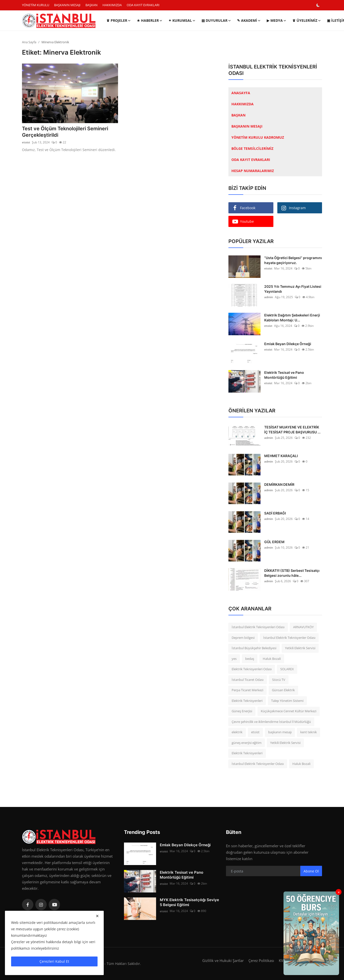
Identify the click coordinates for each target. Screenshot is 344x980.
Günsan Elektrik (283, 690)
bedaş (250, 659)
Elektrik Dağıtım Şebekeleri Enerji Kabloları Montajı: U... (292, 318)
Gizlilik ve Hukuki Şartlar (223, 960)
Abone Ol (311, 871)
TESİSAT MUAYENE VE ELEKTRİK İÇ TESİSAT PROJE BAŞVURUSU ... (292, 430)
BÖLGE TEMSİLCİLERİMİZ (252, 148)
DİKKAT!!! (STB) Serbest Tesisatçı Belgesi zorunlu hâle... (292, 573)
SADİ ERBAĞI (275, 513)
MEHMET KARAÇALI (281, 456)
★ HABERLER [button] (150, 21)
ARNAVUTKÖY (303, 627)
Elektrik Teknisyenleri (247, 701)
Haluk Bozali (272, 659)
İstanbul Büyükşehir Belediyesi (254, 648)
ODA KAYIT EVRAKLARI (143, 5)
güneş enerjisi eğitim (247, 743)
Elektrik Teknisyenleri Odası (252, 669)
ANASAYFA (241, 93)
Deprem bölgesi (243, 638)
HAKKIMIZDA (112, 5)
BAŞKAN (91, 5)
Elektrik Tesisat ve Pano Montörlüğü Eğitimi (284, 375)
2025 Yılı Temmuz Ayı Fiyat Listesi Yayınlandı (293, 289)
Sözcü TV (279, 680)
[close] (97, 916)
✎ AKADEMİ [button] (249, 21)
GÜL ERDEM (274, 542)
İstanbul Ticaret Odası (248, 680)
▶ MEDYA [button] (277, 21)
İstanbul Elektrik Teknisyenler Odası (289, 638)
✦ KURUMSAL (182, 21)
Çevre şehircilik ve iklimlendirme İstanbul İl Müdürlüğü (271, 722)
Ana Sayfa (29, 42)
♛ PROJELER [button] (119, 21)
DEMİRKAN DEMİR (279, 484)
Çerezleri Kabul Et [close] (54, 961)
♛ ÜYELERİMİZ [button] (307, 21)
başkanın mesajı (280, 732)
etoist (26, 143)
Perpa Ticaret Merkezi (247, 690)
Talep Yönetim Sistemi (287, 701)
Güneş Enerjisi (242, 711)
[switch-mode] (319, 5)
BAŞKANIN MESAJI (67, 5)
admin (269, 297)
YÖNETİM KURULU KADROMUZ (258, 137)
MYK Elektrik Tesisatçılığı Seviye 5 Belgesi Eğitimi (189, 902)
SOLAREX (287, 669)
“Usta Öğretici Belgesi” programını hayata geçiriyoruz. (293, 260)
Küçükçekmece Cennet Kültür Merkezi (289, 711)
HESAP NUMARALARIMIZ (253, 171)
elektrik (237, 732)
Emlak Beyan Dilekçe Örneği (288, 344)
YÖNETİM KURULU (36, 5)
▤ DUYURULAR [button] (216, 21)
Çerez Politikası (261, 960)
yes (234, 659)
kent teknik (309, 732)
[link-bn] (311, 933)
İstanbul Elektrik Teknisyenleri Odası (258, 627)
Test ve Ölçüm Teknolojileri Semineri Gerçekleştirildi (65, 132)
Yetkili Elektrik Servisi (300, 648)
